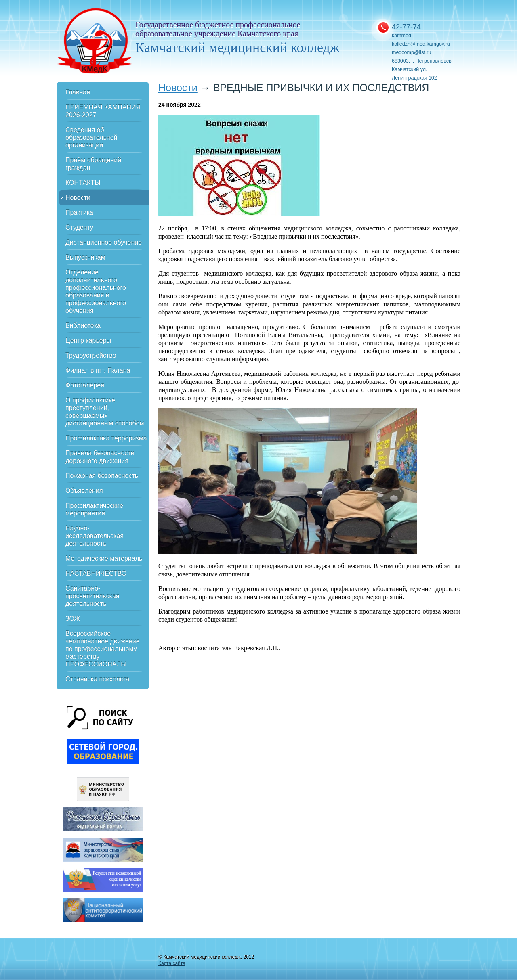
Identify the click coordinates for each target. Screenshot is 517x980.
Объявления (84, 491)
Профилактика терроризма (106, 438)
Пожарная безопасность (102, 476)
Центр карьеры (88, 340)
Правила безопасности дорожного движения (100, 457)
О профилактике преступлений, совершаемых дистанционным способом (105, 412)
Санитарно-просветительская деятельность (92, 596)
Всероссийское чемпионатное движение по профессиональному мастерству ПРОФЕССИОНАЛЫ (103, 649)
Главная (78, 92)
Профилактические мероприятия (94, 509)
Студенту (79, 227)
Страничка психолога (97, 679)
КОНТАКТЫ (83, 183)
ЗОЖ (73, 619)
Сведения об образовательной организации (91, 137)
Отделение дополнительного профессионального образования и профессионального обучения (96, 291)
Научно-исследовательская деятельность (95, 536)
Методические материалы (105, 558)
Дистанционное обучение (104, 242)
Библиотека (83, 326)
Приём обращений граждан (93, 164)
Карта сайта (172, 963)
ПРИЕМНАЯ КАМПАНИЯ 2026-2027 (103, 111)
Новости (78, 198)
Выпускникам (85, 257)
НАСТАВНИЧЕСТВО (96, 573)
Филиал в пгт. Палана (98, 370)
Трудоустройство (91, 355)
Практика (79, 213)
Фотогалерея (85, 385)
